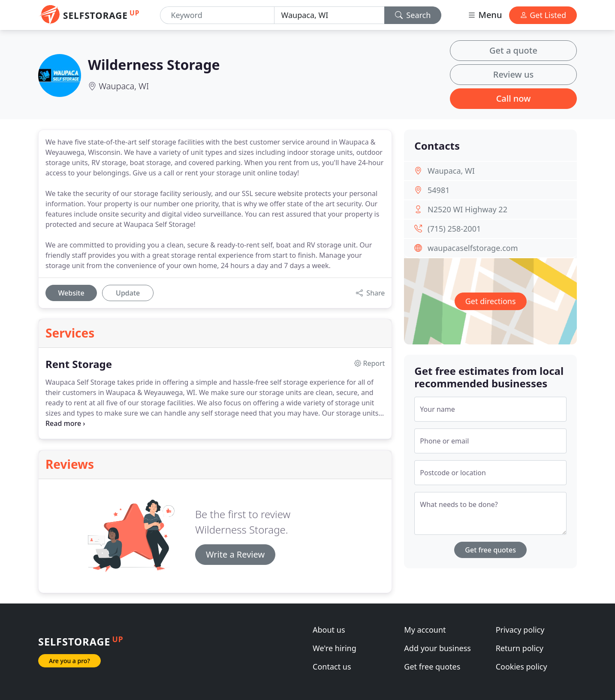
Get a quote (513, 50)
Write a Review (235, 554)
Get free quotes (490, 550)
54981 (439, 190)
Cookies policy (522, 667)
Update (128, 293)
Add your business (437, 648)
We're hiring (335, 648)
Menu (485, 15)
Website (71, 293)
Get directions (491, 301)
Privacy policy (520, 630)
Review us (513, 74)
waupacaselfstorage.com (473, 248)
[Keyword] (217, 15)
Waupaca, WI (124, 86)
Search (413, 15)
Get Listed (543, 15)
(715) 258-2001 (454, 229)
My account (425, 630)
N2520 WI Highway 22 (467, 209)
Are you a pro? (69, 661)
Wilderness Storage (154, 65)
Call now (514, 98)
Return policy (520, 648)
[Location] (329, 15)
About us (329, 630)
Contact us (332, 667)
